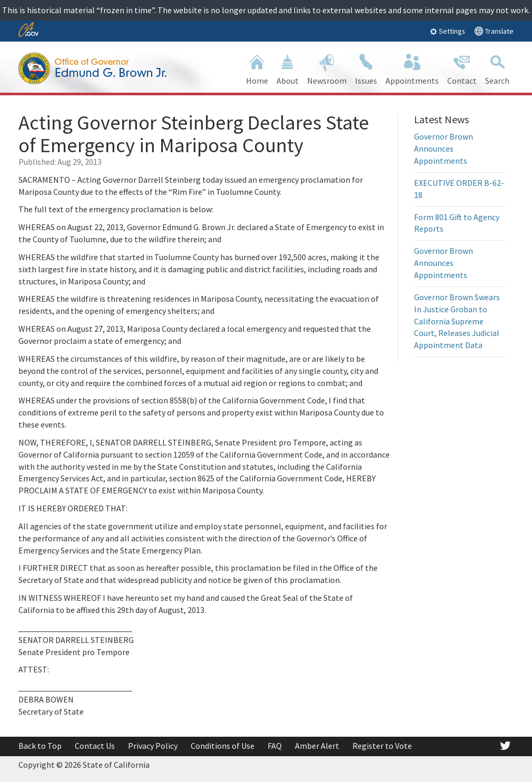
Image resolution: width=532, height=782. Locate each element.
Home (257, 68)
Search (497, 68)
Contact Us (95, 746)
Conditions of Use (223, 746)
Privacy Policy (153, 746)
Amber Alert (317, 746)
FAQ (275, 746)
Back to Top (40, 746)
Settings (447, 31)
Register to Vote (382, 746)
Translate (494, 31)
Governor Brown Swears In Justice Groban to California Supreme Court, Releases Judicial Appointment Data (457, 321)
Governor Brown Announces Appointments (444, 149)
